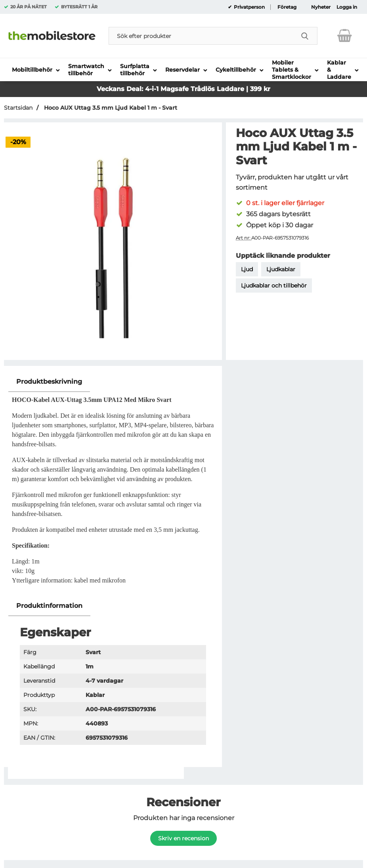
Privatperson (249, 7)
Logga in (347, 7)
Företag (287, 7)
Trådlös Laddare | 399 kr (230, 89)
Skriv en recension (183, 838)
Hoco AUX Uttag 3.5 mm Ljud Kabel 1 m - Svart (110, 108)
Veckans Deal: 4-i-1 (129, 89)
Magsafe (176, 89)
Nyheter (321, 7)
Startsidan (18, 108)
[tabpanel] (113, 484)
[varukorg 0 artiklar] (345, 36)
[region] (113, 382)
